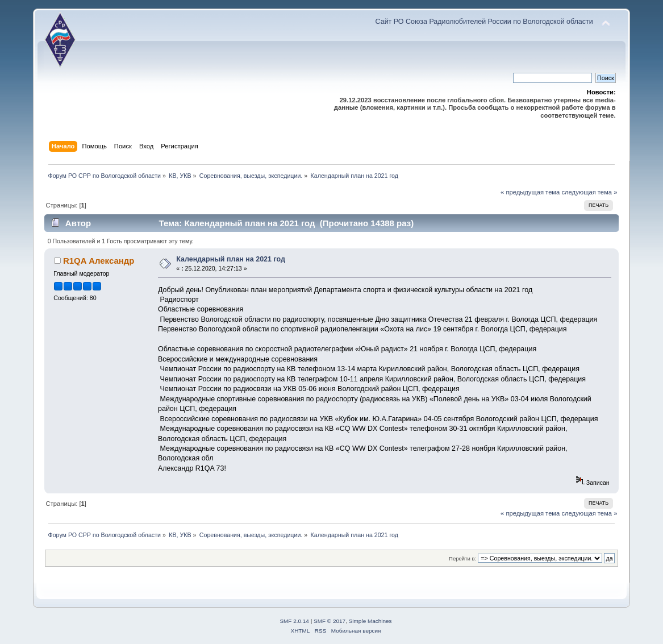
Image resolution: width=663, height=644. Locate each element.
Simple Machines (370, 621)
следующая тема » (589, 192)
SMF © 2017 (330, 621)
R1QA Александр (99, 261)
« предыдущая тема (530, 192)
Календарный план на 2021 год (231, 259)
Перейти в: (462, 558)
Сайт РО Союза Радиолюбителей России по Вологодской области (484, 22)
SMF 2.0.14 (294, 621)
